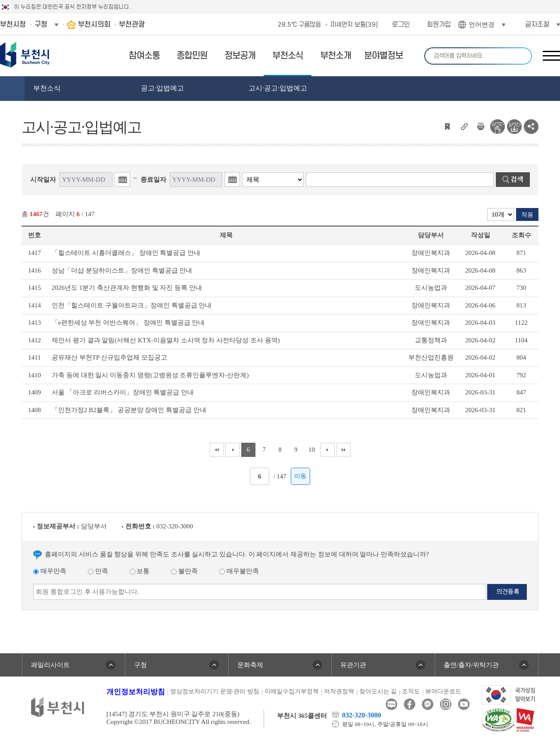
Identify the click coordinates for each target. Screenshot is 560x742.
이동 (300, 476)
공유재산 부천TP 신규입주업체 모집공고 (109, 357)
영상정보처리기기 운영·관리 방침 (215, 691)
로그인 (401, 25)
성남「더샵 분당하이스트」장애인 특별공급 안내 (122, 270)
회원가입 (439, 25)
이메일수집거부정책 (292, 691)
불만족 (184, 571)
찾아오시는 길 (378, 691)
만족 (98, 571)
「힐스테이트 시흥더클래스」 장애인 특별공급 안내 (126, 253)
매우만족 (50, 571)
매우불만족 (239, 571)
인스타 (446, 704)
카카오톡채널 (428, 704)
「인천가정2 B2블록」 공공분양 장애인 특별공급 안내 (129, 410)
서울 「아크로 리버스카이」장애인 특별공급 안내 (123, 392)
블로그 (391, 704)
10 (312, 450)
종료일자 (153, 180)
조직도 (411, 691)
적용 (527, 215)
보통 (140, 571)
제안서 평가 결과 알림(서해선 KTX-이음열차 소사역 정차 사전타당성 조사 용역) (166, 340)
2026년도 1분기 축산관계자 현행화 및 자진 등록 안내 (127, 288)
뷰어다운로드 (443, 691)
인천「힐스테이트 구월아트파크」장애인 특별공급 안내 (132, 305)
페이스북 (409, 704)
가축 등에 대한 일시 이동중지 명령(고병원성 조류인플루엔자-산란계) (150, 375)
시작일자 (43, 180)
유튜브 (464, 704)
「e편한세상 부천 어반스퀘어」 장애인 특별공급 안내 (128, 323)
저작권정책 (339, 691)
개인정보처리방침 (136, 692)
